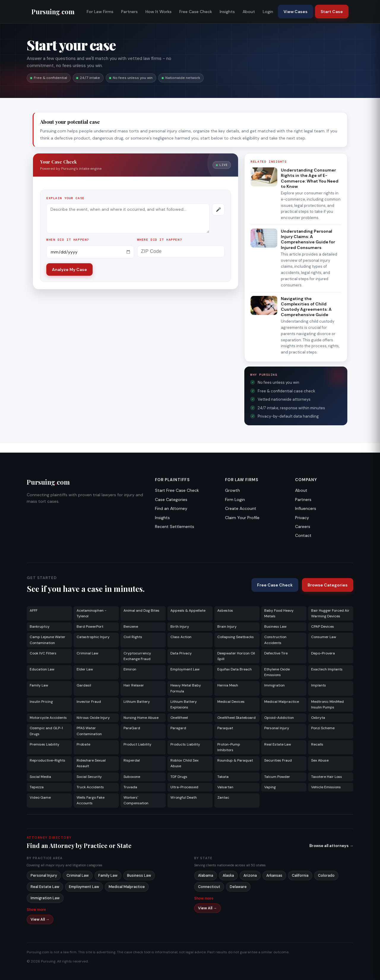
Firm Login (235, 499)
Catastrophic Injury (93, 637)
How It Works (159, 12)
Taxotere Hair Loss (327, 777)
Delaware (238, 887)
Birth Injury (180, 627)
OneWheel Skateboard (236, 718)
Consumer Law (324, 637)
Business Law (275, 627)
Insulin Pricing (41, 702)
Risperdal (132, 760)
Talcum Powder (277, 777)
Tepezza (37, 787)
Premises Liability (45, 744)
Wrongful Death (184, 797)
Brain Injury (227, 627)
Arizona (250, 876)
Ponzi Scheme (323, 728)
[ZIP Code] (181, 251)
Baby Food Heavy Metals (279, 613)
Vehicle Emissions (326, 787)
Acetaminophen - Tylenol (91, 613)
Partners (129, 12)
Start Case (332, 12)
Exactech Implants (327, 669)
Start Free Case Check (177, 490)
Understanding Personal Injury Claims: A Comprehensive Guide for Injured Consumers (308, 239)
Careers (303, 527)
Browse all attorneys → (331, 846)
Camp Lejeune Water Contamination (47, 640)
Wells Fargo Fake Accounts (91, 800)
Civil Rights (133, 637)
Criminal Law (87, 653)
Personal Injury (277, 728)
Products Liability (185, 744)
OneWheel (179, 718)
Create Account (241, 508)
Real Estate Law (278, 744)
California (300, 876)
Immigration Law (45, 898)
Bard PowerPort (90, 627)
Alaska (228, 876)
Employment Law (185, 669)
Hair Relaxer (134, 685)
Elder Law (85, 669)
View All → (40, 919)
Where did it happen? (160, 240)
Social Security (89, 777)
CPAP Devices (323, 627)
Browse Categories (328, 585)
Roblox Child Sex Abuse (185, 763)
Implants (319, 685)
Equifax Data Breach (235, 669)
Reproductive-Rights (47, 760)
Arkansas (274, 876)
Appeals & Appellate (188, 610)
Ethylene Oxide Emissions (277, 672)
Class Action (181, 637)
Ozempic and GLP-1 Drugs (46, 731)
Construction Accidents (275, 640)
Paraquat (225, 728)
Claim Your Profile (242, 518)
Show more (36, 910)
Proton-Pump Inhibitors (229, 747)
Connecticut (209, 887)
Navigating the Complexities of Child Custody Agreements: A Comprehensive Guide (306, 307)
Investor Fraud (89, 702)
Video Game (40, 797)
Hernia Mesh (228, 685)
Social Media (40, 777)
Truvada (130, 787)
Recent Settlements (175, 527)
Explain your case (65, 198)
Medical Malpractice (282, 702)
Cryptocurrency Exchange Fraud (137, 656)
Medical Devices (231, 702)
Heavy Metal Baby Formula (186, 688)
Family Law (39, 685)
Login (268, 12)
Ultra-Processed (184, 787)
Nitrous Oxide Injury (93, 718)
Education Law (42, 669)
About (249, 12)
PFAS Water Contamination (89, 731)
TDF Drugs (179, 777)
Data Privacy (181, 653)
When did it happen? (68, 240)
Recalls (317, 744)
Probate (83, 744)
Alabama (206, 876)
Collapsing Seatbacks (236, 637)
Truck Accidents (90, 787)
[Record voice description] (218, 210)
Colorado (326, 876)
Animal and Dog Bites (141, 610)
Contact (303, 535)
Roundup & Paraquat (235, 760)
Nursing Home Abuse (141, 718)
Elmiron (130, 669)
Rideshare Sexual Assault (91, 763)
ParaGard (132, 728)
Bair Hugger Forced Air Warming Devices (330, 613)
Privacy (302, 518)
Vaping (270, 787)
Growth (232, 490)
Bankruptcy (40, 627)
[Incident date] (90, 252)
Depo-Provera (323, 653)
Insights (227, 12)
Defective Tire (276, 653)
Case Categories (171, 499)
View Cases (296, 12)
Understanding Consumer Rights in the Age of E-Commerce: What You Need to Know (310, 178)
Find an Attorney (171, 508)
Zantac (223, 797)
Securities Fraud (278, 760)
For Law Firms (100, 12)
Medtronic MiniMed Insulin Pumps (327, 704)
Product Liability (137, 744)
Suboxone (132, 777)
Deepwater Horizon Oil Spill (236, 656)
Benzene (131, 627)
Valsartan (225, 787)
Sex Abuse (320, 760)
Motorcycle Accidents (48, 718)
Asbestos (225, 610)
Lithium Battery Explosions (184, 704)
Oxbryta (318, 718)
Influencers (306, 508)
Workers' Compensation (136, 800)
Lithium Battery (137, 702)
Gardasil (84, 685)
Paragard (178, 728)
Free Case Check (196, 12)
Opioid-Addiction (279, 718)
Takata (223, 777)
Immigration (274, 685)
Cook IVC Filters (43, 653)
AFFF (34, 610)
